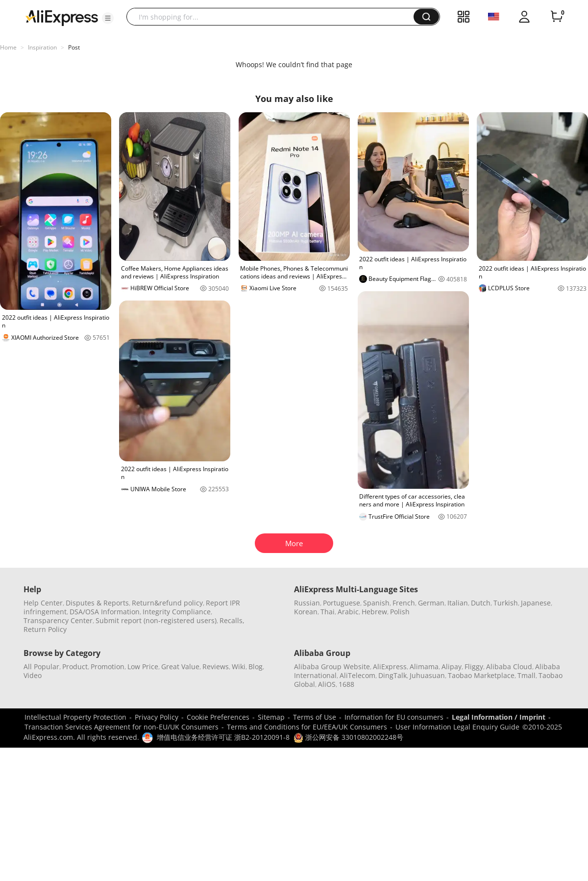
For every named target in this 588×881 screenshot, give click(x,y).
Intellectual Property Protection (75, 717)
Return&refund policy (167, 603)
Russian (307, 603)
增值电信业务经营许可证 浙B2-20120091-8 (223, 737)
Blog (256, 667)
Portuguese (342, 603)
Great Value (180, 667)
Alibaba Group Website (332, 667)
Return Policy (45, 629)
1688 (346, 684)
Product (75, 667)
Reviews (216, 667)
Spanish (376, 603)
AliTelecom (357, 675)
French (404, 603)
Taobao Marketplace (481, 675)
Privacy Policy (157, 717)
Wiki (239, 667)
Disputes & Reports (97, 603)
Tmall (527, 675)
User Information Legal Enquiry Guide (457, 727)
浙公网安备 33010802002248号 (348, 737)
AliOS (327, 684)
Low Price (143, 667)
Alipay (452, 667)
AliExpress (390, 667)
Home (8, 47)
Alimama (424, 667)
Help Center (43, 603)
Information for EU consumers (394, 717)
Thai (328, 612)
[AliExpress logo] (62, 17)
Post (74, 47)
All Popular (41, 667)
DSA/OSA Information (105, 612)
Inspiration (42, 47)
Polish (400, 612)
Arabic (348, 612)
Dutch (481, 603)
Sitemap (271, 717)
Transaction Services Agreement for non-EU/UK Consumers (122, 727)
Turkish (506, 603)
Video (33, 675)
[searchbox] (274, 17)
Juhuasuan (427, 675)
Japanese (536, 603)
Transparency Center (58, 620)
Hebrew (374, 612)
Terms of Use (315, 717)
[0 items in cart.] (557, 17)
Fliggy (474, 667)
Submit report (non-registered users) (156, 620)
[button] (108, 18)
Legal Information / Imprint (499, 717)
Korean (306, 612)
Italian (458, 603)
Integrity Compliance (177, 612)
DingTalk (392, 675)
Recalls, (232, 620)
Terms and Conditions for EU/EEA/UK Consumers (307, 727)
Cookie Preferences (218, 717)
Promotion (108, 667)
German (431, 603)
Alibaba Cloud (509, 667)
